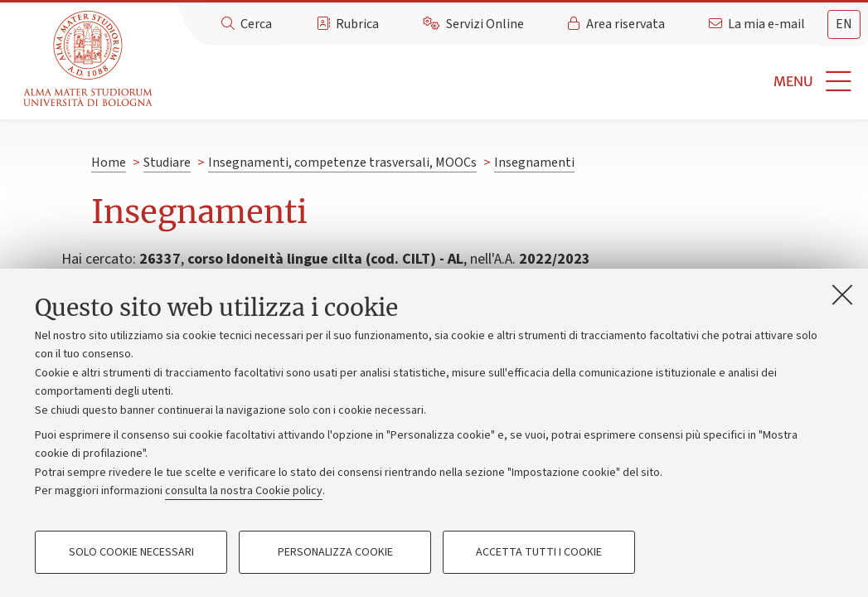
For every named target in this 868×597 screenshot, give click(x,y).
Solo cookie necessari (131, 552)
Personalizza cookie (335, 552)
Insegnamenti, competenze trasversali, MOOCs (342, 163)
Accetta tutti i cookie (539, 552)
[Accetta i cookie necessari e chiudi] (842, 294)
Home (109, 163)
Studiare (167, 163)
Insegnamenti (534, 163)
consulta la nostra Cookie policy (244, 491)
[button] (513, 82)
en (844, 24)
